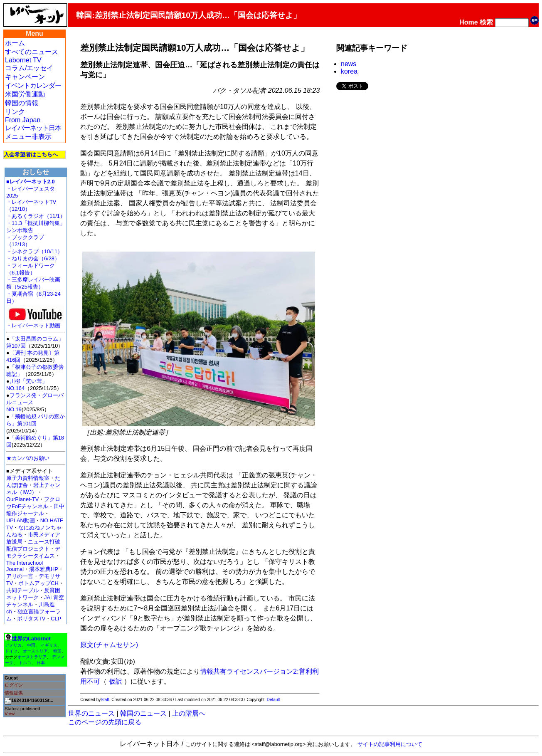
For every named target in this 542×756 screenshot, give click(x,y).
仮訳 (116, 681)
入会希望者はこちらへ (31, 154)
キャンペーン (25, 77)
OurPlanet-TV (22, 499)
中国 (31, 645)
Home (468, 22)
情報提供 (14, 693)
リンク (15, 112)
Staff (105, 700)
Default (273, 700)
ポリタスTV (31, 619)
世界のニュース (91, 713)
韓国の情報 (22, 103)
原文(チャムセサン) (109, 645)
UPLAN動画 (21, 520)
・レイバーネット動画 (35, 323)
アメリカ (13, 645)
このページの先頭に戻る (105, 722)
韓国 (57, 651)
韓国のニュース (143, 713)
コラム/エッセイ (29, 68)
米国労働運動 (25, 94)
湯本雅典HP (44, 569)
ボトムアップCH (38, 583)
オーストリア (35, 651)
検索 (486, 22)
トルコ (25, 663)
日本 (41, 663)
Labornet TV (23, 60)
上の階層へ (189, 713)
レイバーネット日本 (33, 128)
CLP (56, 619)
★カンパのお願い (28, 458)
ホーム (15, 43)
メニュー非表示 (28, 137)
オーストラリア (32, 657)
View (10, 714)
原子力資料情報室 (28, 478)
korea (349, 71)
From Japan (23, 120)
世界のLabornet (31, 639)
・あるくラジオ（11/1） (36, 216)
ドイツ (11, 651)
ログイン (14, 685)
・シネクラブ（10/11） (34, 251)
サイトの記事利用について (390, 744)
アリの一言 (20, 576)
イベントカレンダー (33, 85)
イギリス (49, 645)
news (349, 64)
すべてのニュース (32, 52)
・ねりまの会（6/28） (33, 258)
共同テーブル (22, 590)
